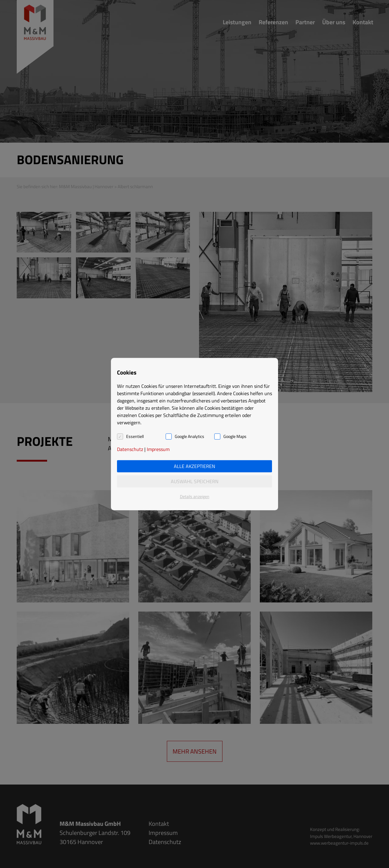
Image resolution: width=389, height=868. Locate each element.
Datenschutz (130, 449)
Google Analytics (189, 436)
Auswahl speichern (195, 481)
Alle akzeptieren (194, 466)
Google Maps (235, 436)
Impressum (158, 449)
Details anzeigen (195, 496)
